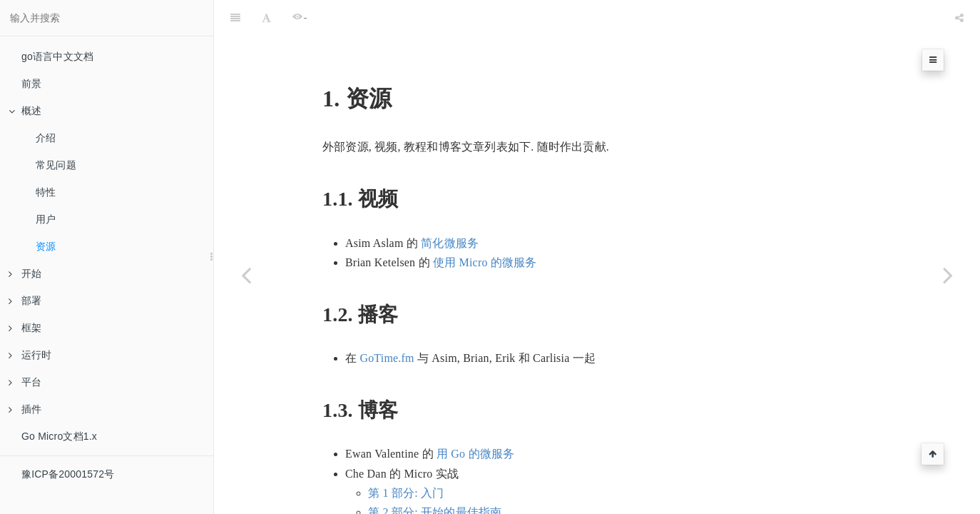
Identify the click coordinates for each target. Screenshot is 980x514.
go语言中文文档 (57, 56)
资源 (46, 246)
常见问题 (56, 165)
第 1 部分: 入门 (406, 457)
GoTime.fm (387, 322)
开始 (25, 273)
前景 (31, 84)
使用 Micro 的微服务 (485, 227)
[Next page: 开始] (948, 275)
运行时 (30, 355)
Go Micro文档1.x (59, 436)
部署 (25, 301)
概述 (25, 111)
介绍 (46, 138)
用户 (46, 219)
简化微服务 (450, 207)
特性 (46, 192)
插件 (25, 409)
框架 (25, 328)
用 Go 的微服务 (475, 418)
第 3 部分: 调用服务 (418, 496)
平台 (25, 382)
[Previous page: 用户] (246, 275)
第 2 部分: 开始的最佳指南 (435, 477)
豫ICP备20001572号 (68, 474)
